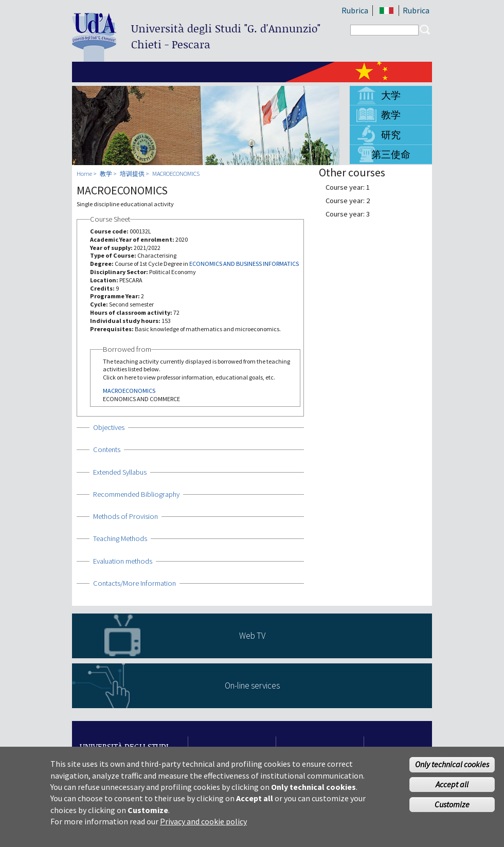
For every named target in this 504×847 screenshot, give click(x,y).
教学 (391, 115)
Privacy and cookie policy (203, 822)
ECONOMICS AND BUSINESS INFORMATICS (244, 264)
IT (386, 11)
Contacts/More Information (134, 583)
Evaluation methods (123, 561)
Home (84, 174)
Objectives (109, 427)
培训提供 (132, 174)
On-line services (252, 686)
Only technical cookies (452, 765)
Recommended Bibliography (136, 494)
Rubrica (355, 10)
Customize (452, 805)
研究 (391, 135)
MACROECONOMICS (176, 174)
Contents (107, 449)
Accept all (452, 785)
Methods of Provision (125, 516)
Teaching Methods (120, 538)
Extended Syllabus (120, 472)
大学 (391, 95)
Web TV (252, 636)
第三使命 (391, 154)
